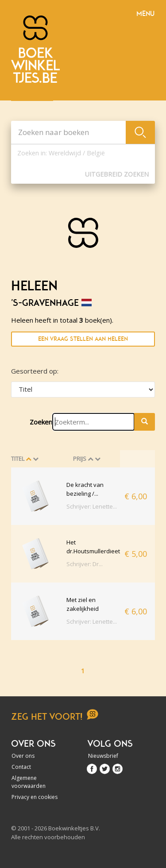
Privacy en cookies (35, 797)
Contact (21, 767)
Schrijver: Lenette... (92, 506)
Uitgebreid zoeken (117, 174)
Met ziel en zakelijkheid (83, 604)
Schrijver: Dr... (85, 564)
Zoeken (41, 422)
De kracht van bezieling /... (85, 489)
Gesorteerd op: (35, 371)
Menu (145, 14)
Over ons (23, 756)
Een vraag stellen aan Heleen (83, 339)
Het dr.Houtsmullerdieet (93, 547)
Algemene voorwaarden (29, 782)
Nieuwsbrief (103, 756)
